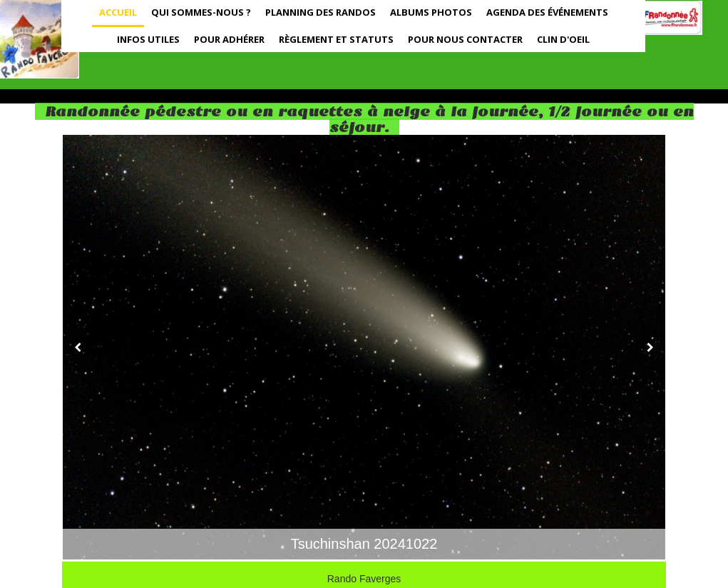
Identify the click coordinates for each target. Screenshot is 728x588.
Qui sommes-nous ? (201, 12)
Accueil (118, 12)
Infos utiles (148, 39)
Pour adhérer (229, 39)
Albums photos (431, 12)
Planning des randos (321, 12)
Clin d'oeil (563, 39)
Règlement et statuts (336, 39)
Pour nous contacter (465, 39)
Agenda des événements (547, 12)
